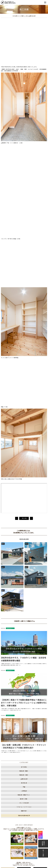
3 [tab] (27, 774)
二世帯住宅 (24, 570)
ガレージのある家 (24, 582)
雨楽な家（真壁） (24, 550)
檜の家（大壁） (24, 578)
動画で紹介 (24, 590)
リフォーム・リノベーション (24, 586)
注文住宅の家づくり (10, 407)
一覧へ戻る (24, 297)
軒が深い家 (24, 562)
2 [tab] (24, 774)
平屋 (24, 566)
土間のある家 (24, 558)
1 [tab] (21, 774)
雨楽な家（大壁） (24, 554)
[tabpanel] (24, 765)
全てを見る (24, 546)
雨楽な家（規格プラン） (24, 574)
